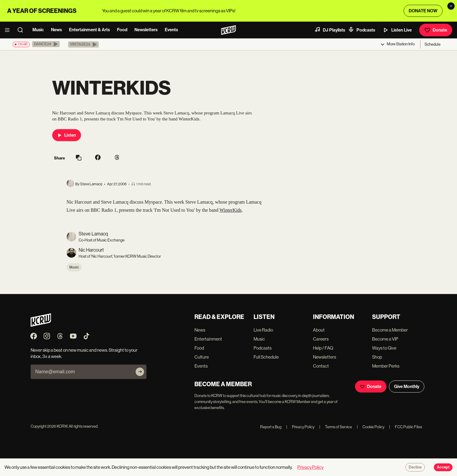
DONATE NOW (423, 11)
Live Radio (263, 330)
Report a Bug (271, 427)
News (56, 30)
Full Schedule (266, 357)
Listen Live (397, 30)
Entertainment (208, 339)
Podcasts (362, 30)
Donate (436, 30)
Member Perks (386, 366)
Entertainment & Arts (89, 30)
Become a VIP (385, 339)
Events (171, 30)
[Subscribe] (140, 372)
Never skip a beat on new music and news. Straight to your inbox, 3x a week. (84, 353)
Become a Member (390, 330)
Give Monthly (407, 387)
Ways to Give (384, 348)
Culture (202, 357)
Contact (321, 366)
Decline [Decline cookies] (415, 467)
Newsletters (146, 30)
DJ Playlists (330, 30)
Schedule (433, 44)
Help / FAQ (323, 348)
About (319, 330)
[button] (46, 44)
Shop (377, 357)
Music (38, 30)
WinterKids (231, 210)
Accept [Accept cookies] (443, 467)
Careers (321, 339)
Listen (67, 135)
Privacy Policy (300, 427)
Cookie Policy (371, 427)
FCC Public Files (406, 427)
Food (122, 30)
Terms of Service (336, 427)
